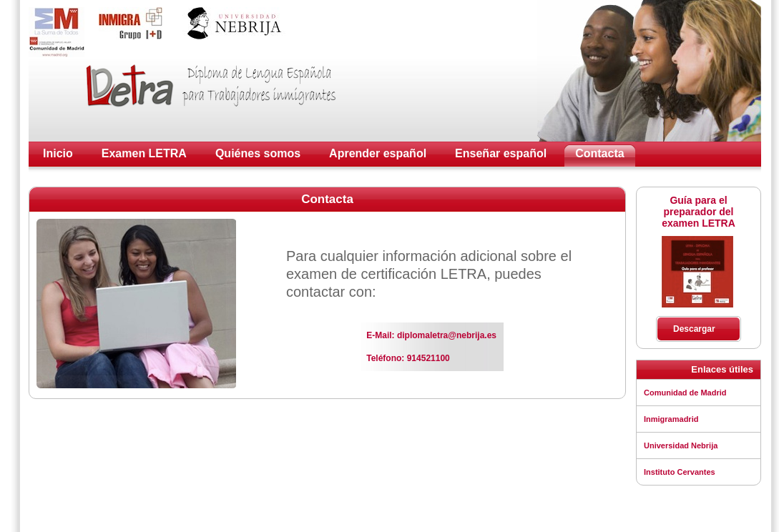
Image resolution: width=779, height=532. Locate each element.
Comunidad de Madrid (685, 393)
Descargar (694, 329)
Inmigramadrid (671, 419)
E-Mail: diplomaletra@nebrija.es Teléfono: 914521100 (431, 347)
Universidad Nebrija (681, 445)
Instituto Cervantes (680, 472)
